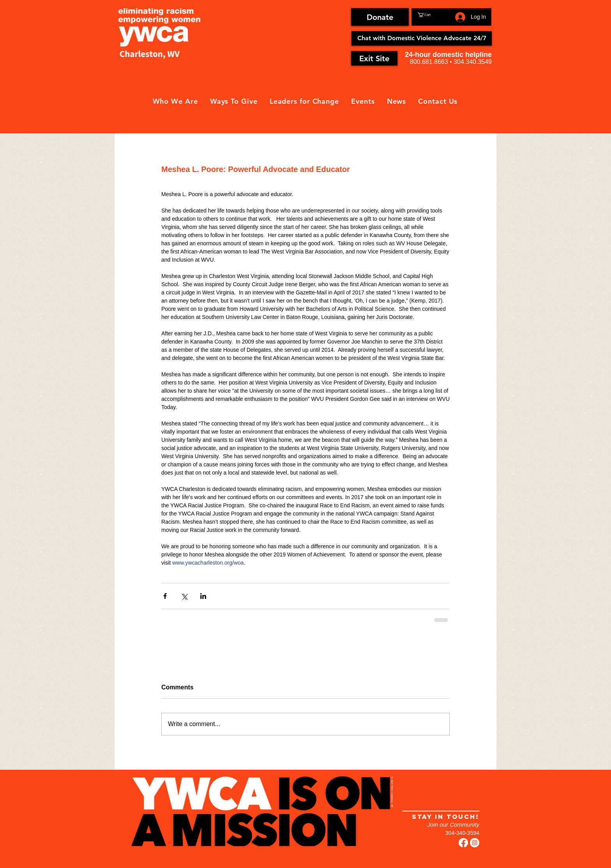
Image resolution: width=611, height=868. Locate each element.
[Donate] (380, 17)
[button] (435, 15)
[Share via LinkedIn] (203, 596)
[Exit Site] (374, 58)
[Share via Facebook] (165, 596)
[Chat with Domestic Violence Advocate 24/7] (422, 38)
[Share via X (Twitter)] (184, 596)
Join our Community (453, 825)
